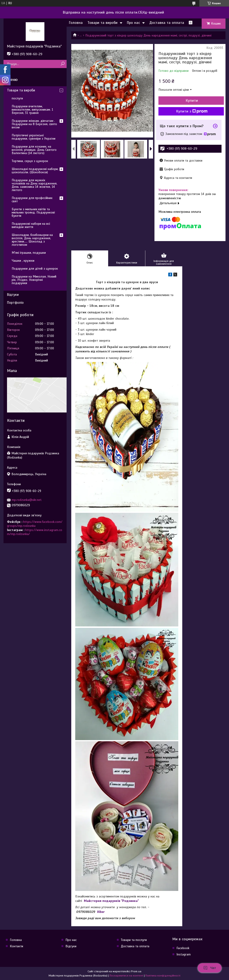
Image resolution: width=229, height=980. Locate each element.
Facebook (183, 948)
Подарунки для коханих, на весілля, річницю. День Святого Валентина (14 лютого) (34, 150)
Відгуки (13, 295)
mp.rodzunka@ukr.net (27, 500)
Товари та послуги (134, 940)
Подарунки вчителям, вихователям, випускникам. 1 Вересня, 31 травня (32, 110)
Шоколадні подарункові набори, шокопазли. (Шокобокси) (35, 171)
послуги (17, 98)
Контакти (16, 946)
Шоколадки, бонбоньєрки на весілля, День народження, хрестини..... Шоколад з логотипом (32, 240)
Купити (192, 101)
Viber (101, 912)
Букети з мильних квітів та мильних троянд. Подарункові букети (33, 212)
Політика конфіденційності (163, 976)
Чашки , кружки (23, 261)
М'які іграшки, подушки (29, 253)
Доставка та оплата (167, 23)
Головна (76, 23)
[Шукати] (63, 64)
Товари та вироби (102, 23)
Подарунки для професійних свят (32, 200)
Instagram (184, 954)
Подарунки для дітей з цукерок (35, 269)
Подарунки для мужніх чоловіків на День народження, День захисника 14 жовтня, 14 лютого (34, 185)
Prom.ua (136, 971)
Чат (210, 968)
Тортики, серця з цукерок (30, 161)
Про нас (133, 23)
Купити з (192, 111)
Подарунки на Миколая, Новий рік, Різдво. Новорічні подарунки (34, 280)
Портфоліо (15, 303)
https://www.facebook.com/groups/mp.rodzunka (35, 524)
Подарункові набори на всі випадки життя (31, 225)
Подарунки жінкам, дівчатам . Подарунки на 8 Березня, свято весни (34, 124)
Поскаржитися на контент (126, 976)
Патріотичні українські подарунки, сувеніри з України (34, 137)
